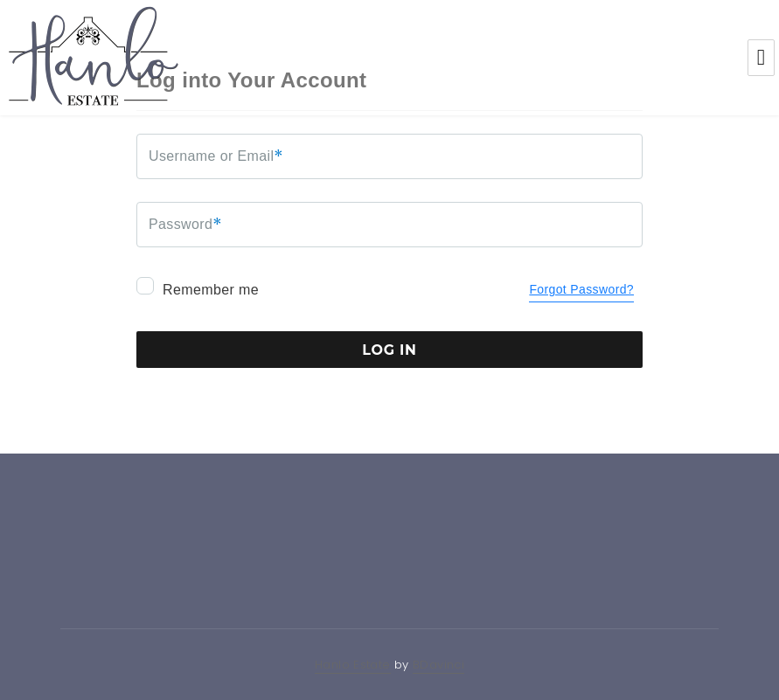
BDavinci (438, 665)
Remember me (198, 287)
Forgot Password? (581, 289)
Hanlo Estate (353, 665)
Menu (761, 58)
